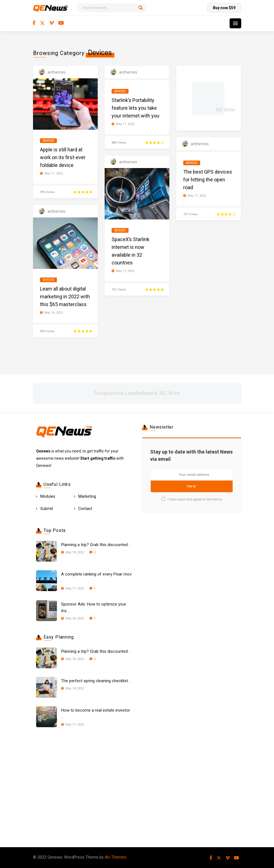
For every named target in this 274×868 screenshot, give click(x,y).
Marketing (87, 496)
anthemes (56, 72)
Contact (85, 509)
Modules (48, 496)
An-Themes (115, 857)
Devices (48, 141)
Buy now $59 (224, 8)
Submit (47, 509)
